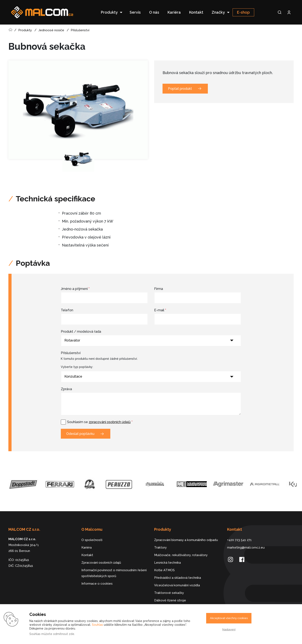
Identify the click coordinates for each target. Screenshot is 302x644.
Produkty (109, 12)
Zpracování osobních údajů (101, 563)
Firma (159, 289)
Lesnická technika (167, 563)
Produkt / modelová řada (81, 332)
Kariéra (174, 12)
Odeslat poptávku (80, 434)
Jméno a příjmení (75, 289)
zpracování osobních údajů (110, 422)
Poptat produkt (180, 89)
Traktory (160, 548)
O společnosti (92, 540)
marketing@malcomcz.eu (246, 548)
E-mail (160, 310)
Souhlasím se (100, 422)
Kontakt (196, 12)
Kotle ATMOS (164, 570)
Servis (135, 12)
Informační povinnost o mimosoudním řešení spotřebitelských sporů (114, 573)
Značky (218, 12)
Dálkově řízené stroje (170, 600)
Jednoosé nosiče (51, 30)
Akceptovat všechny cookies (229, 618)
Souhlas (97, 625)
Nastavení (229, 629)
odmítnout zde (64, 634)
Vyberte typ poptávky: (77, 367)
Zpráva (66, 389)
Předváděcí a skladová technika (178, 578)
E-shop (243, 12)
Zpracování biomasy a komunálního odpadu (186, 540)
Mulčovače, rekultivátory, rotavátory (181, 555)
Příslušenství (80, 30)
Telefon (67, 310)
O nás (154, 12)
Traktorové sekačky (169, 593)
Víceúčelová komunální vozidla (177, 585)
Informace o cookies (97, 584)
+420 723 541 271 (239, 540)
